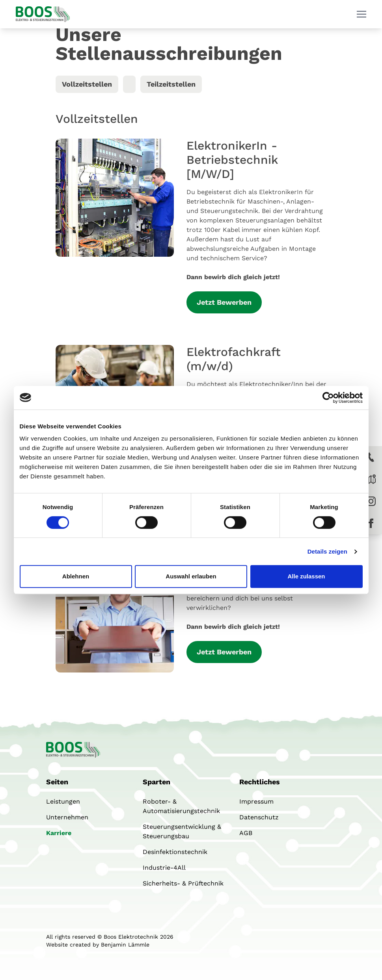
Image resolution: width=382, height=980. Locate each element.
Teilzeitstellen (171, 84)
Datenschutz (259, 817)
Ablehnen (76, 576)
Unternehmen (67, 817)
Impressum (256, 801)
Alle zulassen (306, 576)
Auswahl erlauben (191, 576)
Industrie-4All (164, 868)
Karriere (59, 833)
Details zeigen (327, 551)
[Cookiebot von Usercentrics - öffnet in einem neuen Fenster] (328, 398)
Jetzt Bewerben (224, 302)
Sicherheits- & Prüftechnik (183, 883)
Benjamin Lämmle (125, 945)
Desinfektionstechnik (175, 852)
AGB (246, 833)
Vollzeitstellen (87, 84)
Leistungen (63, 801)
